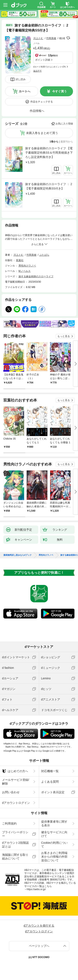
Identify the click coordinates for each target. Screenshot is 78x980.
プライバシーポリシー (15, 834)
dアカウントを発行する (39, 926)
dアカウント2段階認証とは (15, 845)
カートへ (25, 91)
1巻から (54, 142)
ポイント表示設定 (53, 792)
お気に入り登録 (64, 124)
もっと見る (64, 336)
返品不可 (37, 71)
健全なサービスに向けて (54, 834)
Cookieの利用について (54, 845)
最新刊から (67, 142)
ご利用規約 (9, 823)
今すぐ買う (59, 91)
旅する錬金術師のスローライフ (36, 276)
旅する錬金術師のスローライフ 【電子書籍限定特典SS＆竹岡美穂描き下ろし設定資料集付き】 (49, 153)
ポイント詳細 (43, 60)
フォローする (68, 38)
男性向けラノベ (27, 266)
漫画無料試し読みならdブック (17, 555)
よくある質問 (50, 782)
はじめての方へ (15, 771)
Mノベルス (25, 271)
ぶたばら (44, 255)
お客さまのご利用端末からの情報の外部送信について (54, 857)
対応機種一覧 (50, 771)
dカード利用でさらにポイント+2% (50, 67)
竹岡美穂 (51, 38)
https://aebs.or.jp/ (36, 889)
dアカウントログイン (16, 803)
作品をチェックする (42, 102)
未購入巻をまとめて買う (42, 133)
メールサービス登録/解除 (16, 782)
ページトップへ (39, 946)
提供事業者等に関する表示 (54, 823)
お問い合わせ (11, 792)
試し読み (21, 79)
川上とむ (38, 38)
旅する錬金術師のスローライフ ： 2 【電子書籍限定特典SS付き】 (49, 186)
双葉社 (20, 260)
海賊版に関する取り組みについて (15, 857)
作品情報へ (37, 111)
